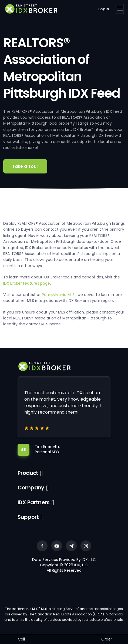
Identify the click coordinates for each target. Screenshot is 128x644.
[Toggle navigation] (120, 9)
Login (104, 9)
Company (31, 488)
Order (107, 639)
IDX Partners (34, 502)
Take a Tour (25, 166)
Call (21, 639)
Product (28, 473)
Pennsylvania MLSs (59, 295)
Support (28, 517)
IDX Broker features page (27, 283)
